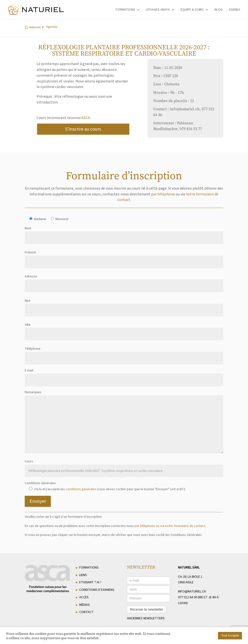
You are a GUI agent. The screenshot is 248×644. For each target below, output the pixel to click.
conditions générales (81, 489)
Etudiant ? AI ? (90, 582)
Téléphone (124, 353)
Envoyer (38, 501)
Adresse (124, 281)
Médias (85, 605)
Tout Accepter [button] (230, 636)
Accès (84, 597)
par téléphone (163, 194)
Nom (124, 233)
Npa (124, 305)
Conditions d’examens (97, 590)
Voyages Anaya (158, 10)
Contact (86, 612)
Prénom (124, 257)
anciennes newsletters (146, 618)
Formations (125, 10)
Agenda (234, 10)
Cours (124, 466)
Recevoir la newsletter (147, 609)
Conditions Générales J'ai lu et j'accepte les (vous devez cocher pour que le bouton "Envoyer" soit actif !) (105, 486)
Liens (83, 575)
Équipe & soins (192, 10)
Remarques (124, 422)
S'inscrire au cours (83, 129)
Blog (219, 10)
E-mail (124, 375)
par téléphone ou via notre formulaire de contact (170, 526)
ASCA (86, 118)
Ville (124, 329)
